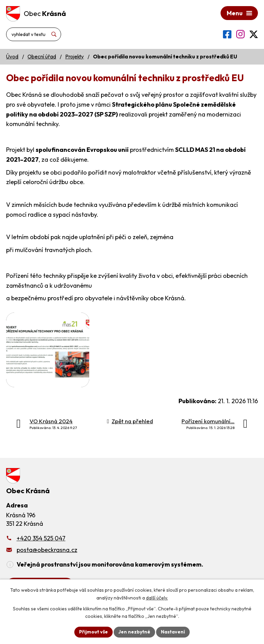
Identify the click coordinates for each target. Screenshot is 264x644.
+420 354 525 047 (41, 538)
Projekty (74, 57)
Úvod (12, 57)
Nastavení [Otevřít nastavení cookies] (173, 632)
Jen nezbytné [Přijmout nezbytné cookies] (134, 632)
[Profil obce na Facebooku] (227, 34)
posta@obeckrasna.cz (47, 550)
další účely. (157, 598)
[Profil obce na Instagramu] (240, 34)
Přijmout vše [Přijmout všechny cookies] (93, 632)
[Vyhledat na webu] (34, 34)
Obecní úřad (42, 57)
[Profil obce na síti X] (254, 34)
